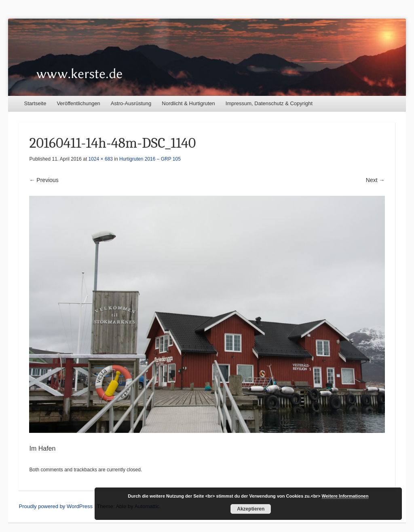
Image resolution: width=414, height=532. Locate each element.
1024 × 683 (101, 159)
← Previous (44, 180)
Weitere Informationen (345, 496)
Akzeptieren (251, 509)
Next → (375, 180)
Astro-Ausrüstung (131, 103)
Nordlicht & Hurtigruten (188, 103)
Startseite (35, 103)
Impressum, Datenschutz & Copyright (269, 103)
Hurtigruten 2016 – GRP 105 (150, 159)
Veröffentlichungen (78, 103)
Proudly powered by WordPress (56, 506)
